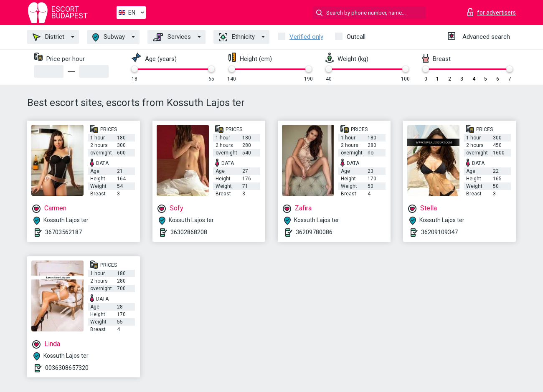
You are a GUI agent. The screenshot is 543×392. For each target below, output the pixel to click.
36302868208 (189, 232)
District (48, 37)
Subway (109, 37)
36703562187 (63, 232)
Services (172, 37)
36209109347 (439, 232)
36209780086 (314, 232)
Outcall (356, 37)
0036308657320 (67, 368)
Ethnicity (237, 37)
